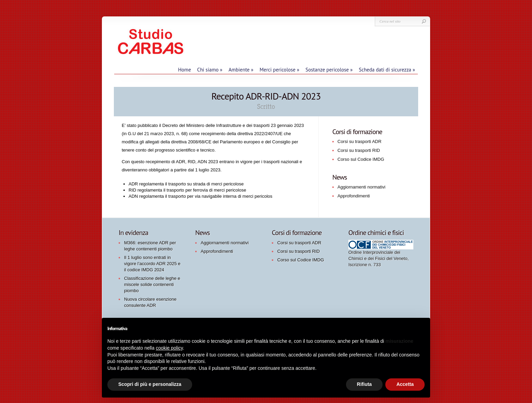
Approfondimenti (354, 196)
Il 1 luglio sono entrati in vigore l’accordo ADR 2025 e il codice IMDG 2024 (152, 264)
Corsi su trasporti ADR (360, 141)
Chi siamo (210, 70)
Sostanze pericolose (329, 70)
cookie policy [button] (169, 348)
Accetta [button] (405, 384)
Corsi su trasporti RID (359, 150)
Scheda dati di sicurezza (387, 70)
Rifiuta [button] (364, 384)
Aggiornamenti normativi (361, 187)
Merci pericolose (279, 70)
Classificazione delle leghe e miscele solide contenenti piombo (152, 284)
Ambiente (241, 70)
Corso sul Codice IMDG (361, 159)
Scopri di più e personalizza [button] (150, 384)
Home (185, 70)
